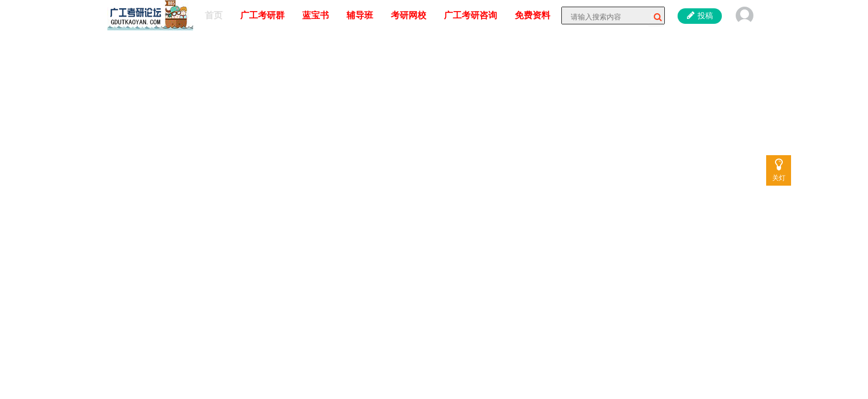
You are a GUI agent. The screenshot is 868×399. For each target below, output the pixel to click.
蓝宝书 (316, 15)
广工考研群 (262, 15)
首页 (214, 15)
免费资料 (533, 15)
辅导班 (360, 15)
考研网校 (409, 15)
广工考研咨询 (471, 15)
